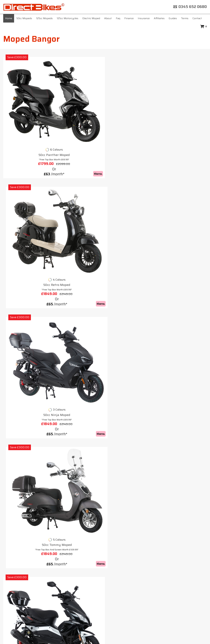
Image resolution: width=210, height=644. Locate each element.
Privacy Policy (154, 559)
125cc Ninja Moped (131, 273)
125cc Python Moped (131, 190)
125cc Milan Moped (79, 190)
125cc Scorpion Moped (183, 190)
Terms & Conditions (122, 559)
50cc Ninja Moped (131, 108)
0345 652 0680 (193, 7)
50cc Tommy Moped (183, 108)
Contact (197, 18)
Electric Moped (91, 18)
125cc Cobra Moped (183, 356)
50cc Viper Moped (27, 190)
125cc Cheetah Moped (27, 356)
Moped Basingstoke (23, 544)
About (108, 18)
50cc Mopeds (24, 18)
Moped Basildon (20, 538)
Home (9, 18)
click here (122, 605)
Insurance (144, 18)
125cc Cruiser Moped (79, 273)
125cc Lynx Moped (79, 356)
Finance (129, 18)
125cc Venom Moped (131, 356)
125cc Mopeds (44, 18)
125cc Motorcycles (68, 18)
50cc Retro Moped (79, 108)
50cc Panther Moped (27, 108)
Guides (173, 18)
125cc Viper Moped (183, 273)
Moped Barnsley (20, 527)
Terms (185, 18)
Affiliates (159, 18)
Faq (118, 18)
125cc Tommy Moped (27, 273)
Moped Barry (18, 532)
